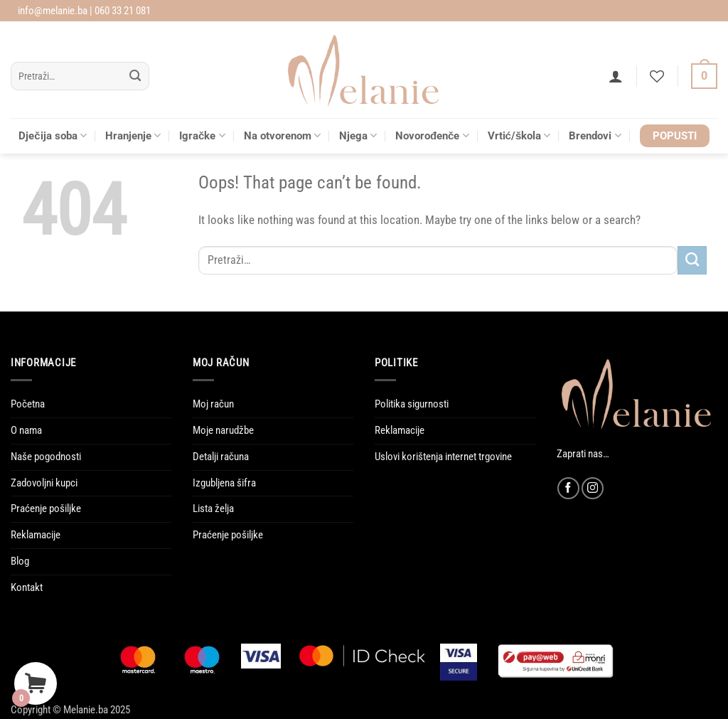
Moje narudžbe (223, 430)
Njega (358, 135)
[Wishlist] (657, 76)
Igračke (202, 135)
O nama (26, 430)
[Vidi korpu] (704, 76)
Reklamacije (36, 535)
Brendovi (595, 135)
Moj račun (213, 404)
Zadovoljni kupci (44, 483)
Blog (20, 561)
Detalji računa (221, 457)
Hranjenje (133, 135)
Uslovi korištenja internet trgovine (443, 457)
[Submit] (135, 76)
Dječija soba (53, 135)
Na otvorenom (282, 135)
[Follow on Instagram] (593, 488)
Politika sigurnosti (412, 404)
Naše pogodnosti (46, 457)
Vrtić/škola (519, 135)
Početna (28, 404)
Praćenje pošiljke (46, 508)
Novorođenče (432, 135)
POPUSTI (675, 136)
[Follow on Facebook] (568, 488)
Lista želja (213, 508)
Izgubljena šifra (224, 483)
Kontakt (27, 587)
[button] (616, 76)
